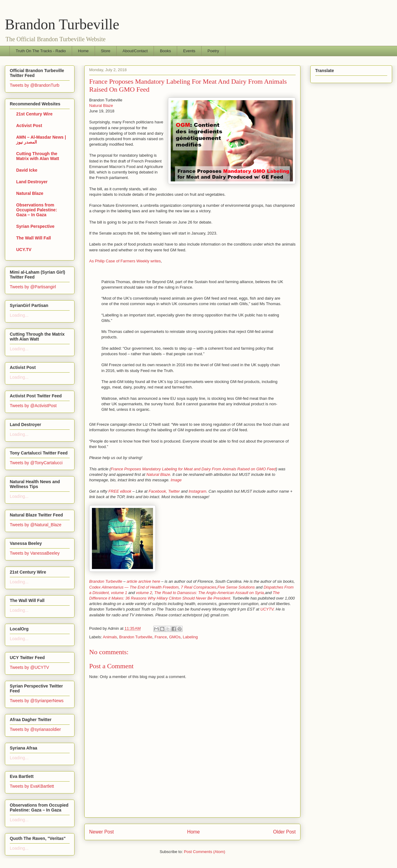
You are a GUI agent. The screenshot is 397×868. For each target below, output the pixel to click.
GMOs (175, 637)
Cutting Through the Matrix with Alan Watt (38, 156)
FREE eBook (120, 491)
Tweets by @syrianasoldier (35, 729)
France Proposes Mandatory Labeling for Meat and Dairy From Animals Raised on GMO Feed (193, 469)
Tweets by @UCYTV (29, 667)
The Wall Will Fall (34, 238)
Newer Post (102, 832)
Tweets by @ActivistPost (33, 406)
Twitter (174, 491)
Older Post (284, 832)
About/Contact (135, 51)
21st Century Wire (34, 114)
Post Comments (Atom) (204, 852)
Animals (110, 637)
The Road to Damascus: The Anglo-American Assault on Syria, (209, 593)
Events (189, 51)
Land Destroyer (32, 182)
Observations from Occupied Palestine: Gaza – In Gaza (37, 210)
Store (106, 51)
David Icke (27, 170)
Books (166, 51)
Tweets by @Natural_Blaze (36, 525)
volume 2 (144, 593)
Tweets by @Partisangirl (33, 287)
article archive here (144, 581)
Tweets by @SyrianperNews (37, 701)
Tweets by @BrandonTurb (35, 85)
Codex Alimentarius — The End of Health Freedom (134, 587)
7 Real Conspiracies (198, 587)
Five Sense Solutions (236, 587)
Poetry (213, 51)
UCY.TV (24, 250)
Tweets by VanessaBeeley (35, 553)
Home (84, 51)
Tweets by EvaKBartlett (32, 786)
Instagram (198, 491)
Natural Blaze (101, 106)
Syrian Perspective (35, 226)
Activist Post (29, 126)
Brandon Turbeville (62, 24)
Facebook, (158, 491)
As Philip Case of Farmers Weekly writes (125, 261)
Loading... (19, 315)
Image (176, 480)
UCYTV (267, 609)
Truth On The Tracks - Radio (41, 51)
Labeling (190, 637)
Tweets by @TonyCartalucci (36, 463)
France (161, 637)
